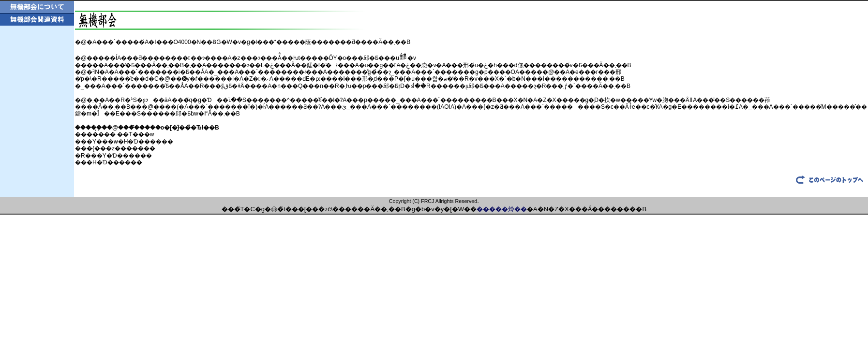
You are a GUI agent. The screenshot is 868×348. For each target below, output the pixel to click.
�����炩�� (502, 209)
